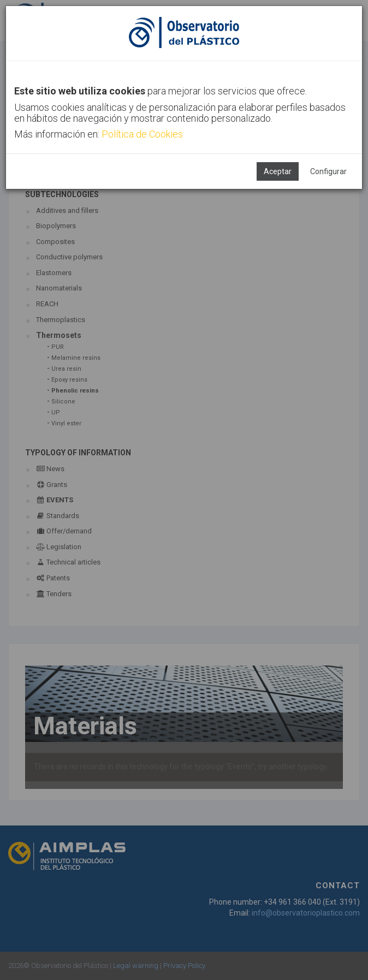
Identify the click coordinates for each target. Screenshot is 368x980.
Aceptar (278, 171)
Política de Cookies (142, 134)
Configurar (328, 171)
